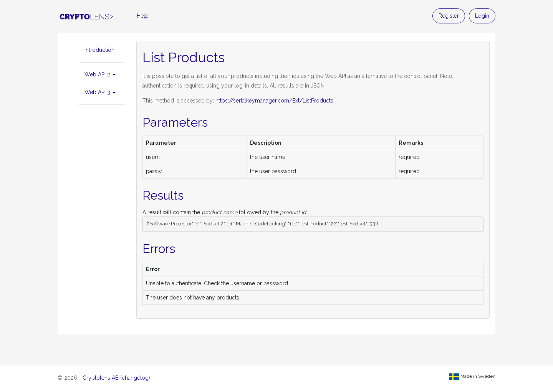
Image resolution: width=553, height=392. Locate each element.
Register (449, 16)
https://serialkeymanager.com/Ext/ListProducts (274, 101)
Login (482, 16)
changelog (135, 378)
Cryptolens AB (101, 378)
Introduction (99, 50)
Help (143, 16)
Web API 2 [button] (100, 74)
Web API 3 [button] (100, 92)
